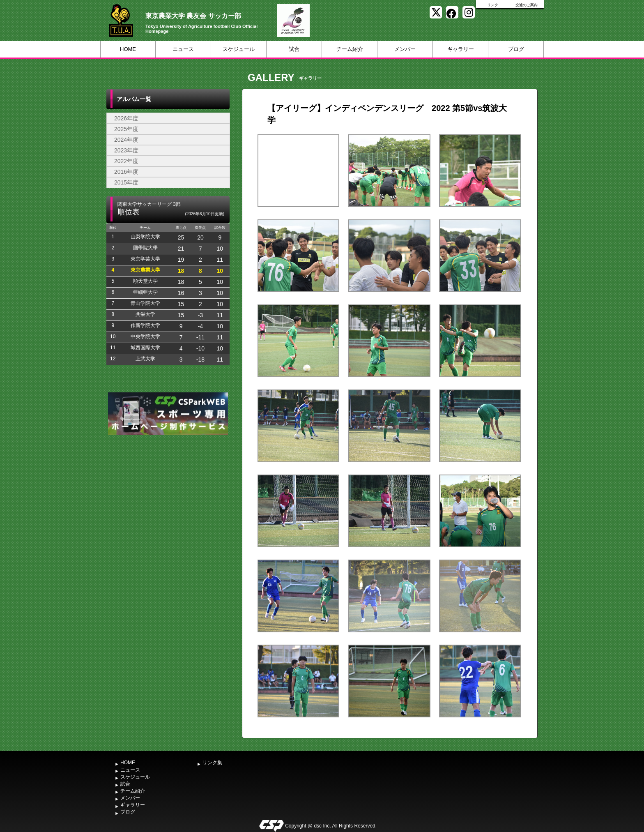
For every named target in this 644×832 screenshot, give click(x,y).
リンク (493, 5)
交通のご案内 (527, 5)
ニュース (183, 49)
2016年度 (126, 172)
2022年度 (126, 161)
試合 (294, 49)
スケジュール (239, 49)
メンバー (405, 49)
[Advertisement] (168, 499)
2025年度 (126, 129)
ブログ (516, 49)
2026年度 (126, 118)
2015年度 (126, 182)
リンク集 (212, 763)
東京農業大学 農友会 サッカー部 (193, 16)
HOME (128, 49)
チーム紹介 (350, 49)
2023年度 (126, 150)
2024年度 (126, 140)
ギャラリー (461, 49)
